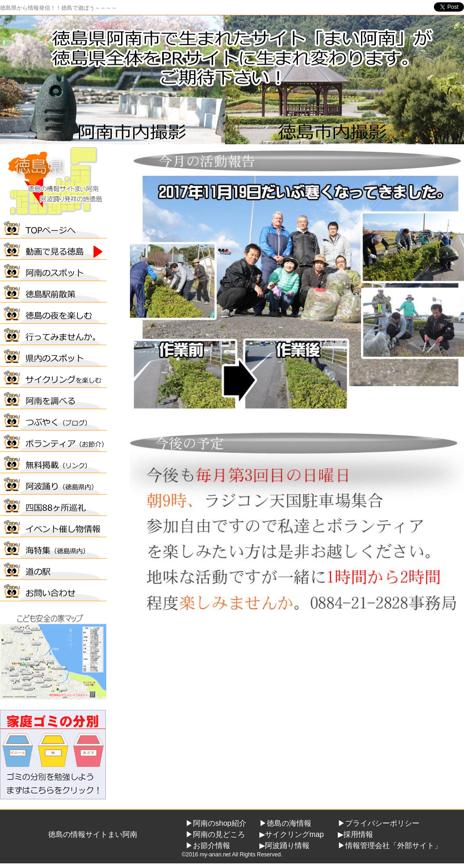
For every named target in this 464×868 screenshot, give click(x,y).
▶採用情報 (355, 834)
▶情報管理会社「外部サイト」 (390, 845)
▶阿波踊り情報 (284, 845)
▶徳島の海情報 (285, 823)
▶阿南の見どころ (215, 834)
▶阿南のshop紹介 (216, 823)
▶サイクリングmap (292, 834)
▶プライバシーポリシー (379, 823)
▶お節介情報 (208, 845)
